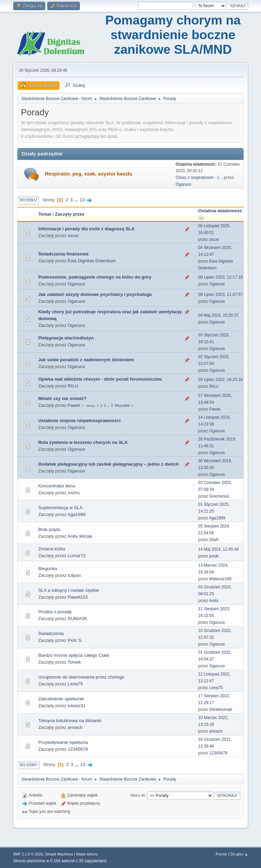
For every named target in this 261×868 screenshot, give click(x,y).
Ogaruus (184, 184)
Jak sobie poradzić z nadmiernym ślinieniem (86, 360)
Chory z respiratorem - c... (199, 178)
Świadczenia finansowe (63, 254)
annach (75, 727)
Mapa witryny (87, 854)
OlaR (214, 540)
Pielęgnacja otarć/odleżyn (66, 338)
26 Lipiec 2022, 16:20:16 (220, 380)
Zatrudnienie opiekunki (61, 699)
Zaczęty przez (70, 214)
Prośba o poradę (55, 612)
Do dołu (28, 200)
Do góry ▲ (239, 854)
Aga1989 (76, 514)
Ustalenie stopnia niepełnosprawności (79, 421)
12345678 (78, 749)
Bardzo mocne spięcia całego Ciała (73, 655)
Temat (45, 214)
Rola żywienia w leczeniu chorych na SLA (83, 442)
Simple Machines (59, 854)
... (77, 200)
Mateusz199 (220, 579)
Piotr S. (75, 640)
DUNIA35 (77, 619)
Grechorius (219, 496)
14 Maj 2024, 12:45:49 (218, 549)
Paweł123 (78, 597)
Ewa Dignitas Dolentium (92, 261)
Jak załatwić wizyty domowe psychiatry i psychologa (95, 294)
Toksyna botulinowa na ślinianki (70, 721)
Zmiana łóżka (51, 549)
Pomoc (222, 854)
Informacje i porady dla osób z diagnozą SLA (86, 229)
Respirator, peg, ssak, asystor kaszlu (89, 174)
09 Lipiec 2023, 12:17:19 (220, 277)
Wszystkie (122, 406)
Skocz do (138, 795)
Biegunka (48, 569)
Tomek (74, 662)
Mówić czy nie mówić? (62, 398)
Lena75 (75, 684)
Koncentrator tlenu (57, 486)
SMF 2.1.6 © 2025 (28, 854)
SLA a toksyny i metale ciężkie (68, 590)
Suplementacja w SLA (60, 508)
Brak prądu (49, 529)
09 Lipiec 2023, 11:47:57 (220, 295)
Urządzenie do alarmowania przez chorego (81, 677)
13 (82, 200)
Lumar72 (77, 556)
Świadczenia (51, 633)
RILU (73, 386)
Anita (214, 601)
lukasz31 (77, 706)
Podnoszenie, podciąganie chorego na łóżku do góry (95, 277)
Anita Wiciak (80, 536)
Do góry (28, 765)
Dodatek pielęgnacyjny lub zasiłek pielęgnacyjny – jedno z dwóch (108, 464)
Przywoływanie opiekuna (63, 742)
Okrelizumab (221, 710)
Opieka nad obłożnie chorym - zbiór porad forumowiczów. (100, 379)
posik (214, 556)
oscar (73, 236)
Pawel (74, 405)
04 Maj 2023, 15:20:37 (218, 315)
